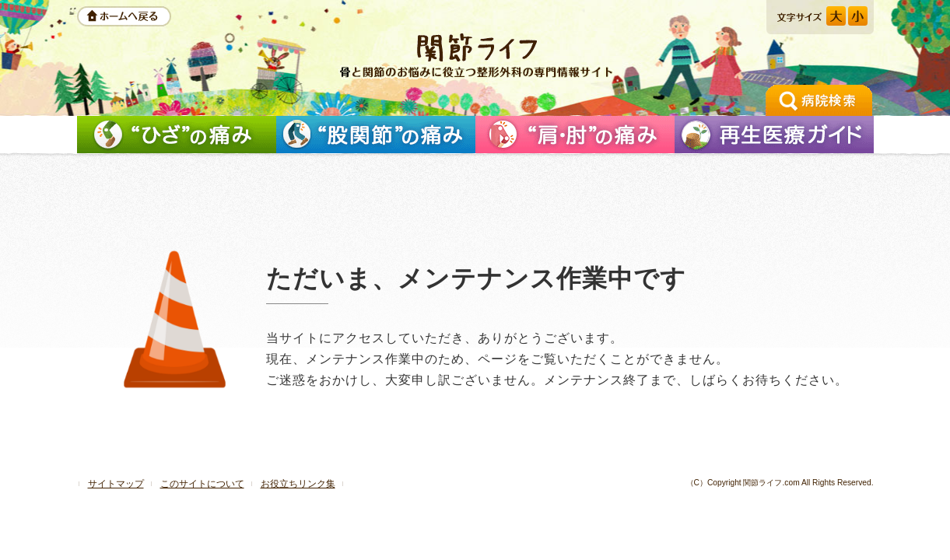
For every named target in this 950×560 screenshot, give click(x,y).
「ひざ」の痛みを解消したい (177, 135)
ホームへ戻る (124, 16)
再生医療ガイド (774, 135)
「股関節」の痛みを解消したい (376, 135)
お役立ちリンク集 (298, 484)
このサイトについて (202, 484)
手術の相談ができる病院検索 (819, 100)
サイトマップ (116, 484)
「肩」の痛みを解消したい (575, 135)
